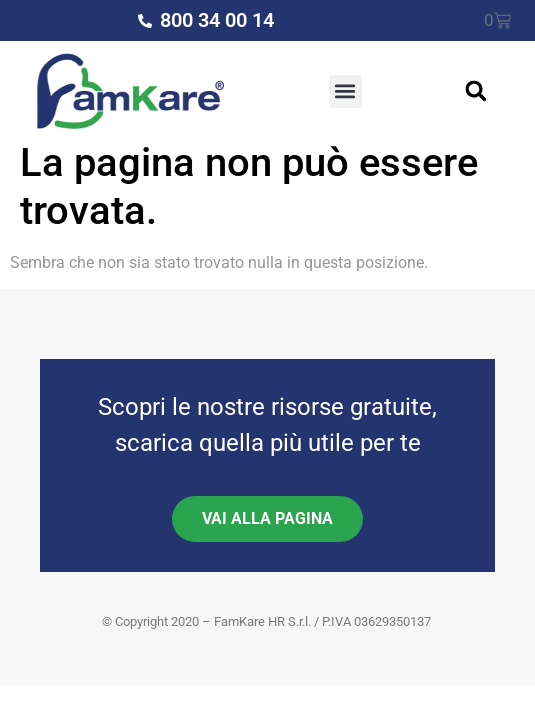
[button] (345, 91)
